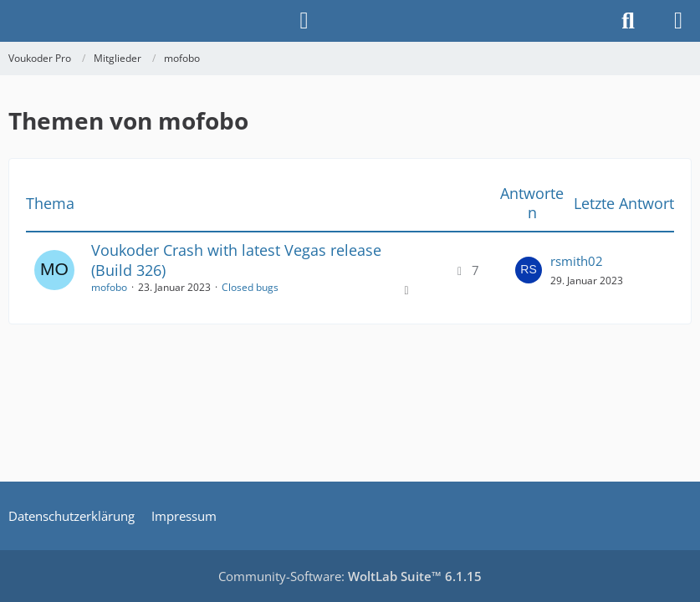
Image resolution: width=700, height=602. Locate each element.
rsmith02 (577, 261)
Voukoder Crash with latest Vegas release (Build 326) (236, 260)
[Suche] (628, 21)
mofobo (109, 287)
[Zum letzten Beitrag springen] (529, 270)
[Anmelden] (304, 21)
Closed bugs (250, 287)
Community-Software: (350, 576)
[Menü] (678, 21)
